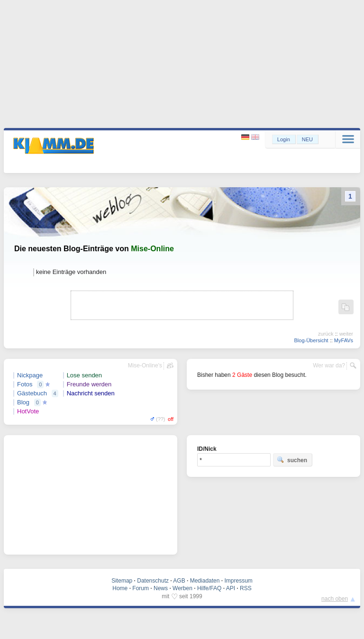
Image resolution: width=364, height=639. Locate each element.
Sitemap (122, 581)
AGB (179, 581)
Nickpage (30, 375)
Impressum (238, 581)
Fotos (25, 384)
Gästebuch (32, 393)
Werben (182, 588)
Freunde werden (89, 384)
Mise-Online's (145, 365)
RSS (246, 588)
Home (120, 588)
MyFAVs (344, 340)
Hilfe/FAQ (209, 588)
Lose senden (84, 375)
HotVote (28, 411)
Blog (23, 402)
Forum (141, 588)
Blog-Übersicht (311, 340)
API (231, 588)
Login (284, 139)
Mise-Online (152, 249)
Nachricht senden (91, 393)
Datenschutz (153, 581)
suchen (292, 460)
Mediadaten (205, 581)
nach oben (335, 599)
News (161, 588)
